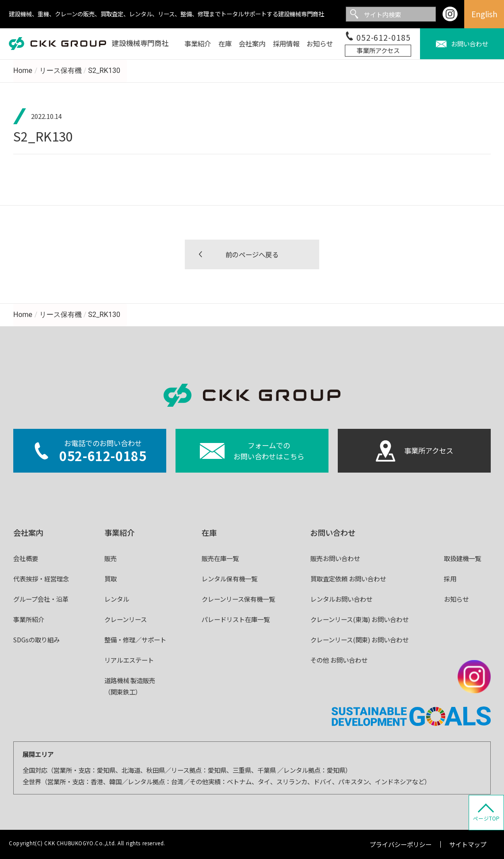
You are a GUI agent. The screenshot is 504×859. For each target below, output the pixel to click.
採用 (450, 578)
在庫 (209, 533)
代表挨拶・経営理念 (41, 578)
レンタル (117, 599)
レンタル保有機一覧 (229, 578)
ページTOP (486, 818)
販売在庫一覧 (220, 558)
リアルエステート (129, 660)
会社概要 (26, 558)
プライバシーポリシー (401, 844)
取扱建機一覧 (462, 558)
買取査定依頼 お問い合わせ (348, 578)
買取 (111, 578)
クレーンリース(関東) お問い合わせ (359, 639)
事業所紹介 (29, 619)
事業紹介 (119, 533)
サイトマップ (468, 844)
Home (23, 71)
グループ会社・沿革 (41, 599)
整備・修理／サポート (135, 639)
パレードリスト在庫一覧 (236, 619)
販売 (111, 558)
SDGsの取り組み (36, 639)
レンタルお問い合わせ (341, 599)
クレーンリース (126, 619)
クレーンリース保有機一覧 (238, 599)
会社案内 (28, 533)
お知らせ (456, 599)
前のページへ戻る (252, 254)
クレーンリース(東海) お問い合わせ (359, 619)
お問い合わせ (333, 533)
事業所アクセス (378, 50)
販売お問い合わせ (335, 558)
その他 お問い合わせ (339, 660)
